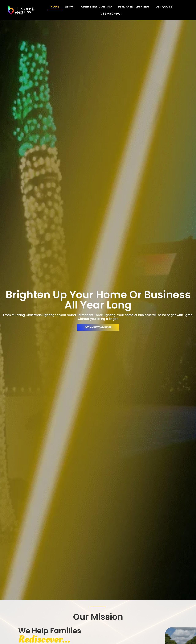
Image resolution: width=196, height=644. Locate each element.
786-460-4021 (111, 14)
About (70, 7)
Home (55, 7)
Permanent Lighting (134, 7)
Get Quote (164, 7)
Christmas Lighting (97, 7)
